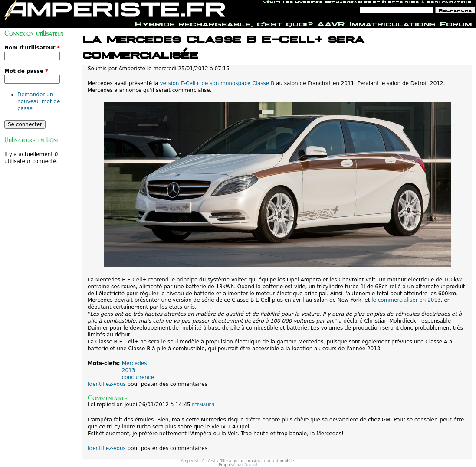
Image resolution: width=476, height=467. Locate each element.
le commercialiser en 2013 (406, 300)
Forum (456, 23)
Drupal (251, 465)
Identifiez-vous (107, 384)
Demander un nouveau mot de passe (39, 101)
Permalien (203, 405)
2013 (129, 370)
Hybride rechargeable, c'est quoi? (224, 23)
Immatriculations (392, 23)
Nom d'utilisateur (32, 48)
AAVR (331, 23)
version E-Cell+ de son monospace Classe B (217, 83)
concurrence (138, 377)
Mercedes (135, 363)
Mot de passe (26, 71)
